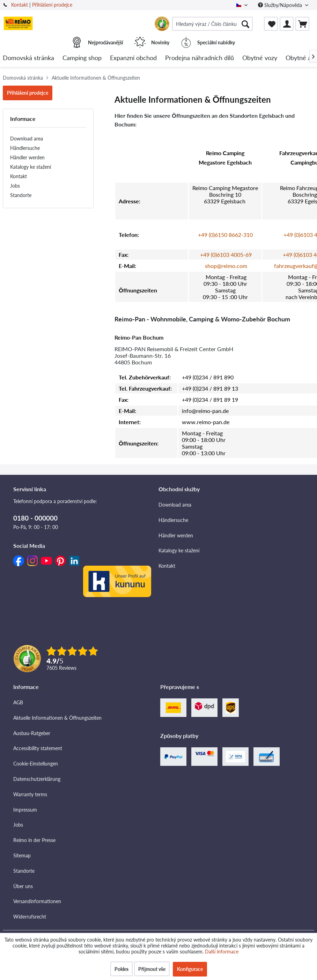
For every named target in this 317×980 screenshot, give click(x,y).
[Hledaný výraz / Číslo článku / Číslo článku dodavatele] (212, 24)
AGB (18, 702)
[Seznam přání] (271, 24)
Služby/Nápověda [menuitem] (281, 5)
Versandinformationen (37, 901)
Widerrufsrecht (30, 917)
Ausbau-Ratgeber (32, 733)
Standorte (21, 195)
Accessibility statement (38, 748)
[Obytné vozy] (260, 58)
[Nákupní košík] (302, 24)
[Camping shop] (82, 58)
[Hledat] (245, 24)
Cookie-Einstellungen (36, 764)
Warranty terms (30, 794)
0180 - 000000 (35, 518)
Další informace (222, 952)
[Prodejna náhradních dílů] (200, 58)
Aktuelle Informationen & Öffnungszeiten (57, 718)
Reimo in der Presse (34, 840)
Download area (27, 139)
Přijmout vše (152, 969)
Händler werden (27, 157)
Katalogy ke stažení (31, 167)
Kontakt (20, 5)
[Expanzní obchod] (133, 58)
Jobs (15, 186)
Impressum (25, 810)
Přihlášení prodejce (52, 5)
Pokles (121, 969)
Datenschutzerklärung (37, 779)
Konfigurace (190, 969)
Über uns (23, 886)
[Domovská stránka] (28, 58)
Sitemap (22, 855)
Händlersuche (25, 148)
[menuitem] (212, 24)
